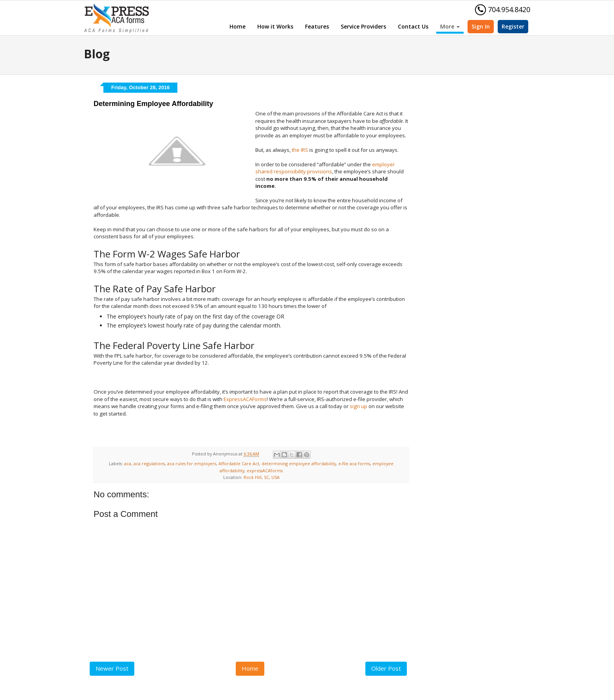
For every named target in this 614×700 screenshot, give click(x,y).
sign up (358, 406)
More (450, 26)
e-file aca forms (354, 463)
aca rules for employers (192, 463)
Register (513, 26)
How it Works (275, 26)
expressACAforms (265, 471)
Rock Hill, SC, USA (262, 477)
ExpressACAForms (245, 399)
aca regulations (149, 463)
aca (128, 463)
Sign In (481, 26)
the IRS (300, 150)
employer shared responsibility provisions (325, 168)
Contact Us (413, 26)
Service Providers (363, 26)
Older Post (386, 668)
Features (317, 26)
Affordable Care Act (239, 463)
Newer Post (112, 668)
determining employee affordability (299, 463)
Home (237, 26)
